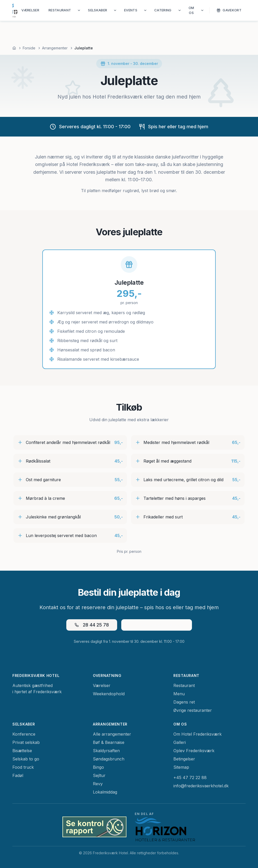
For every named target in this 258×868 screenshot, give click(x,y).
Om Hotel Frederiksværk (197, 734)
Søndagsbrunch (109, 759)
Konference (24, 734)
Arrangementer (55, 48)
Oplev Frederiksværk (194, 751)
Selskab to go (26, 759)
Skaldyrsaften (106, 751)
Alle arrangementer (112, 734)
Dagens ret (184, 702)
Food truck (23, 767)
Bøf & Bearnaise (109, 742)
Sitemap (181, 767)
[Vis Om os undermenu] (202, 10)
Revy (98, 784)
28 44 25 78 (92, 625)
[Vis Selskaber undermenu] (115, 10)
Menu (179, 694)
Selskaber (98, 10)
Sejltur (99, 775)
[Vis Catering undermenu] (180, 10)
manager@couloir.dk (157, 625)
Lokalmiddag (105, 792)
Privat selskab (26, 742)
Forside (29, 48)
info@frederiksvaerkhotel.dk (201, 786)
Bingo (98, 767)
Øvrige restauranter (193, 710)
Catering (163, 10)
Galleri (180, 742)
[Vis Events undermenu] (145, 10)
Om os (191, 10)
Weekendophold (109, 694)
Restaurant (60, 10)
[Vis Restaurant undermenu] (79, 10)
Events (131, 10)
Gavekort (229, 10)
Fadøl (18, 775)
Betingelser (184, 759)
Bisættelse (22, 751)
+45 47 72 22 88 (190, 778)
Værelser (30, 10)
